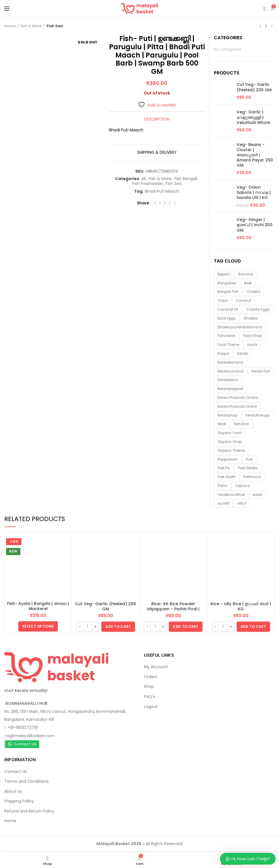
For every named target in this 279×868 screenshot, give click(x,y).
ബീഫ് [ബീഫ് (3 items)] (242, 503)
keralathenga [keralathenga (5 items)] (258, 415)
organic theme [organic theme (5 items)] (231, 450)
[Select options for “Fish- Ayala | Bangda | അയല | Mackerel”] (38, 626)
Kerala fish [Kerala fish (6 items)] (261, 371)
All (144, 179)
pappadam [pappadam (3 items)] (228, 459)
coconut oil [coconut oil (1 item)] (228, 309)
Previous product (260, 26)
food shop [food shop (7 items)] (252, 336)
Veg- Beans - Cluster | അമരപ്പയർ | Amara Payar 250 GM (255, 155)
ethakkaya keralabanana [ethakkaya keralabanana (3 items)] (240, 327)
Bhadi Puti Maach (162, 191)
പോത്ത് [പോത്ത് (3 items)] (223, 503)
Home (10, 26)
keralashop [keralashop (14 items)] (227, 415)
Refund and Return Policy (29, 811)
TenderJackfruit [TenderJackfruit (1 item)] (231, 495)
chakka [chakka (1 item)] (254, 292)
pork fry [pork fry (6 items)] (224, 468)
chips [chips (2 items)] (223, 300)
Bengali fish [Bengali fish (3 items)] (228, 292)
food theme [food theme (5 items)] (228, 345)
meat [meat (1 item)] (222, 424)
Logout (151, 707)
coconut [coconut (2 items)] (244, 300)
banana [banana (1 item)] (246, 274)
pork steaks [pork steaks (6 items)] (248, 468)
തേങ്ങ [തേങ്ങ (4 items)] (258, 495)
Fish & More (31, 26)
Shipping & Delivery (157, 152)
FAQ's (149, 697)
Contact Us (22, 744)
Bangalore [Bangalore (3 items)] (227, 283)
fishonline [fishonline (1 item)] (226, 336)
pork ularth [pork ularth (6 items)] (226, 477)
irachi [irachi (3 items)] (252, 345)
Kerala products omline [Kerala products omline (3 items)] (238, 397)
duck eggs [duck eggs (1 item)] (227, 318)
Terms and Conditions (26, 781)
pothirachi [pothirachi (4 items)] (252, 477)
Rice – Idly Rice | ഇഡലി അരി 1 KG (241, 606)
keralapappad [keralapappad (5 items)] (230, 389)
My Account (156, 667)
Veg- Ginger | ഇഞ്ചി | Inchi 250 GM (255, 225)
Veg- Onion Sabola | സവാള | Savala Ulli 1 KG (254, 193)
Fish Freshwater (148, 184)
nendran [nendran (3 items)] (242, 424)
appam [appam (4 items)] (224, 274)
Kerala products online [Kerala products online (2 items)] (237, 406)
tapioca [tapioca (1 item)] (243, 486)
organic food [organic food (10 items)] (229, 433)
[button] (118, 627)
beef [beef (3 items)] (248, 283)
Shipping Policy (19, 801)
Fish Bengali (186, 179)
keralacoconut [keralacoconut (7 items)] (230, 371)
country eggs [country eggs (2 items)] (258, 309)
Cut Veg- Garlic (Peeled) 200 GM (254, 87)
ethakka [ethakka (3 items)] (251, 318)
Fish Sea (55, 26)
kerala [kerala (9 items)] (243, 353)
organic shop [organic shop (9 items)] (230, 442)
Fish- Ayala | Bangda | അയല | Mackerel (38, 606)
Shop (149, 686)
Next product (272, 26)
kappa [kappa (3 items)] (223, 353)
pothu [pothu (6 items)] (222, 486)
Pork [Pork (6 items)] (249, 459)
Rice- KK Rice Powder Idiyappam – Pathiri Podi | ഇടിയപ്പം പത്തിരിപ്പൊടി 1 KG (173, 609)
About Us (13, 791)
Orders (151, 677)
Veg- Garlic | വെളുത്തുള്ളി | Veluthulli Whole (253, 117)
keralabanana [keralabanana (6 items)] (230, 362)
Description (157, 119)
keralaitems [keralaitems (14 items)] (228, 380)
